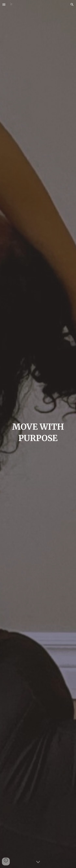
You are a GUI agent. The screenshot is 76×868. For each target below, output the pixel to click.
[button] (4, 4)
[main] (38, 434)
